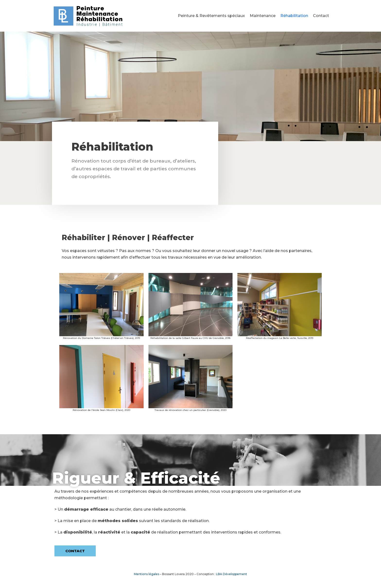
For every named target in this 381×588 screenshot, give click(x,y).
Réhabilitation (294, 16)
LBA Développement (232, 574)
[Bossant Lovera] (88, 16)
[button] (75, 551)
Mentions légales (147, 574)
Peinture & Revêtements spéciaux (211, 16)
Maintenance (263, 16)
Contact (321, 16)
